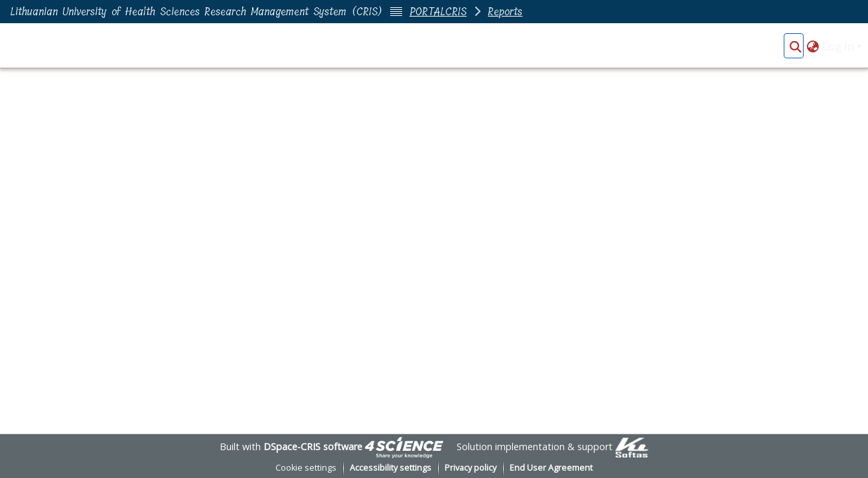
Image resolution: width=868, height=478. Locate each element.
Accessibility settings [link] (391, 468)
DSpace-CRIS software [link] (313, 447)
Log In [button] (839, 46)
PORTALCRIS (438, 12)
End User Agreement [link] (551, 468)
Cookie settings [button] (306, 468)
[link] (404, 447)
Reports (505, 12)
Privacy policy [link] (470, 468)
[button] (795, 46)
